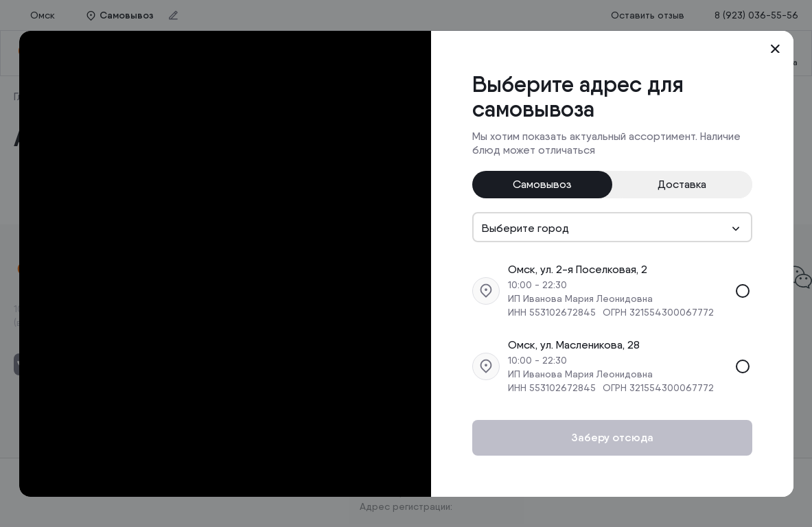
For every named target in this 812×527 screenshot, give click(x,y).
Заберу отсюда (612, 437)
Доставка (682, 184)
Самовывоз (542, 184)
